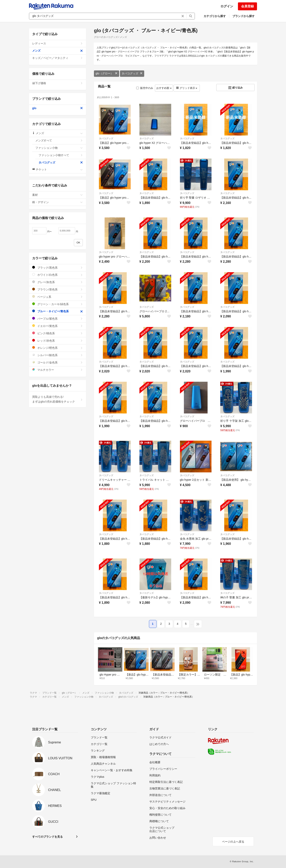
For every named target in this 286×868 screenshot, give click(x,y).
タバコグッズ (132, 73)
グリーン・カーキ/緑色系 (57, 304)
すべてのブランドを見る (47, 837)
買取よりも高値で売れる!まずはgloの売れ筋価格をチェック (57, 399)
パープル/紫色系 (57, 319)
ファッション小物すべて (61, 155)
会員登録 (247, 6)
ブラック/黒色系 (57, 268)
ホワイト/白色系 (57, 275)
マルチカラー (57, 370)
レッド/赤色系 (57, 341)
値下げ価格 (57, 83)
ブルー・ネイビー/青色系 (57, 311)
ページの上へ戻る (233, 842)
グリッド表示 (187, 88)
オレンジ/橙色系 (57, 348)
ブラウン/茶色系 (57, 289)
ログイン (227, 6)
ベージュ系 (57, 297)
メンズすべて (59, 140)
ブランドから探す (243, 16)
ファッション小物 (59, 148)
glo (57, 108)
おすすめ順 (164, 88)
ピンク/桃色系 (57, 333)
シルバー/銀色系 (57, 355)
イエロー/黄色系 (57, 326)
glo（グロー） (107, 73)
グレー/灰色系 (57, 282)
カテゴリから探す (215, 16)
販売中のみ (145, 88)
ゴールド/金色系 (57, 362)
